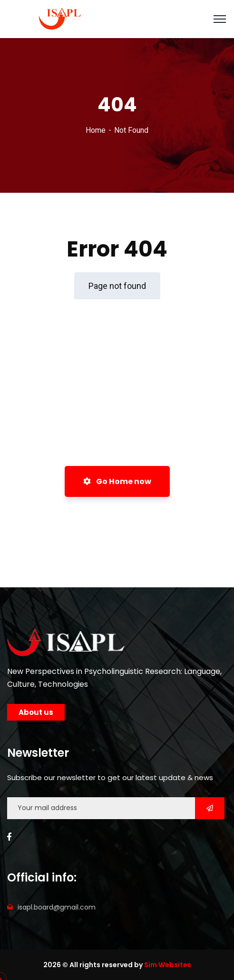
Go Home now (117, 481)
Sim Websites (168, 965)
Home (96, 130)
